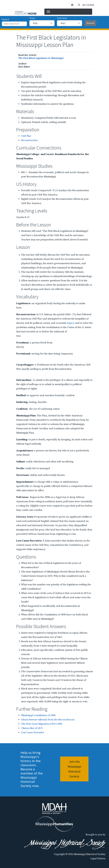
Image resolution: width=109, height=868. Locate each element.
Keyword (5, 19)
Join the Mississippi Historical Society (74, 769)
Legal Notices (98, 858)
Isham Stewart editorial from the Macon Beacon (48, 720)
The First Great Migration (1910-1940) (42, 724)
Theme (32, 18)
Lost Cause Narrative (33, 732)
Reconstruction (29, 140)
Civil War (26, 136)
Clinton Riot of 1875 (32, 728)
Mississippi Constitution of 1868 (38, 715)
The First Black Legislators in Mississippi (41, 58)
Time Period (62, 18)
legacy (71, 323)
